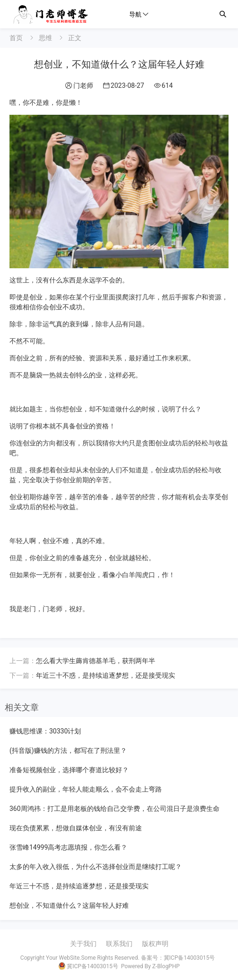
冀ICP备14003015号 (190, 958)
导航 (135, 14)
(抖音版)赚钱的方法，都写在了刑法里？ (68, 750)
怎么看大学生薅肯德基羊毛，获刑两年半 (96, 661)
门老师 (83, 85)
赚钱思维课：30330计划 (45, 731)
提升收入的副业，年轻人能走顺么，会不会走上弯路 (86, 789)
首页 (16, 38)
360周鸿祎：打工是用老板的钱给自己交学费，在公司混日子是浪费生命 (115, 809)
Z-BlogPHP (166, 966)
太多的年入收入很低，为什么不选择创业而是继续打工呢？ (96, 867)
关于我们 (83, 944)
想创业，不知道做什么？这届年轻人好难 (69, 905)
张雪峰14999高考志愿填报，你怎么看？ (68, 847)
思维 (45, 38)
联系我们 (119, 944)
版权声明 (155, 944)
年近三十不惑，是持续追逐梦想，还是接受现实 (106, 675)
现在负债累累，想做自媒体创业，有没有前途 (76, 828)
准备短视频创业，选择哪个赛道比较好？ (69, 770)
